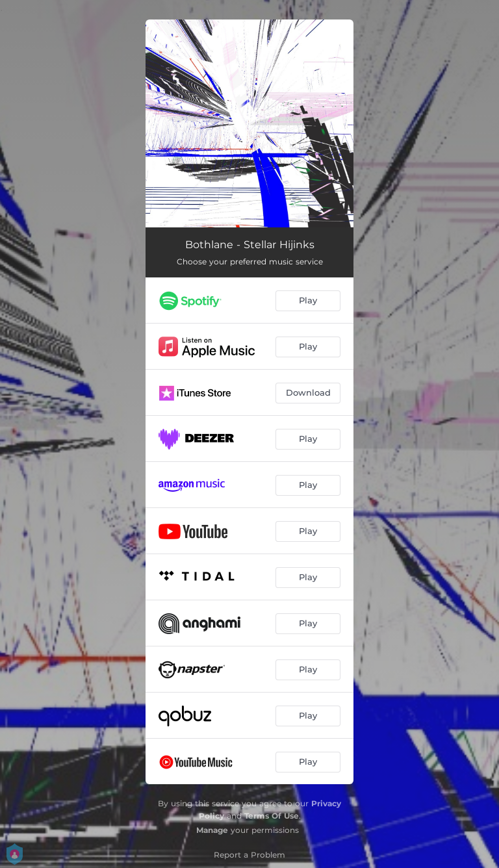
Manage (212, 830)
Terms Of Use (272, 816)
